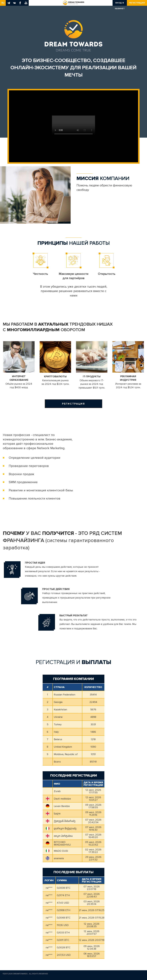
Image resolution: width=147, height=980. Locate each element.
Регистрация (137, 3)
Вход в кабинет (120, 4)
